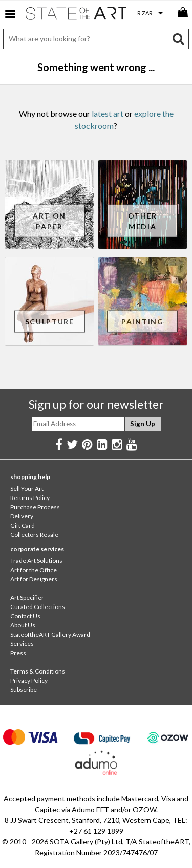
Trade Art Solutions (36, 561)
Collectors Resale (34, 535)
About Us (23, 625)
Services (22, 644)
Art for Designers (34, 579)
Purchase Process (35, 507)
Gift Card (23, 525)
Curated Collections (38, 607)
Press (18, 653)
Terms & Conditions (38, 671)
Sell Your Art (27, 489)
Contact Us (25, 616)
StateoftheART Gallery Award (50, 634)
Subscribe (24, 690)
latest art (108, 113)
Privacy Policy (29, 680)
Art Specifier (27, 598)
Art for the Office (34, 570)
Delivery (22, 516)
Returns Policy (30, 498)
